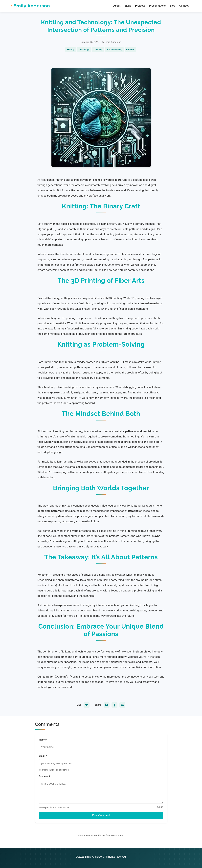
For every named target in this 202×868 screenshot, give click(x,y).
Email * (43, 756)
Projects (140, 6)
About (117, 6)
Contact (184, 6)
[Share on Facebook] (114, 705)
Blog (172, 6)
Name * (43, 740)
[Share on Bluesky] (107, 705)
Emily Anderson (32, 6)
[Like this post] (87, 705)
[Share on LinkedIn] (122, 705)
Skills (128, 6)
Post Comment (101, 815)
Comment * (45, 776)
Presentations (157, 6)
